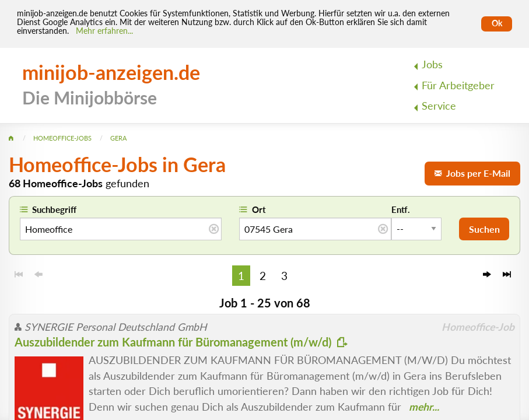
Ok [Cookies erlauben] (497, 23)
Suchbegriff (54, 209)
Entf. (401, 209)
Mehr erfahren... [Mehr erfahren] (104, 31)
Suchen (484, 229)
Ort (259, 209)
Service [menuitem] (439, 106)
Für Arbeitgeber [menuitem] (458, 85)
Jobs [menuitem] (432, 64)
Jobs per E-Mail (472, 173)
